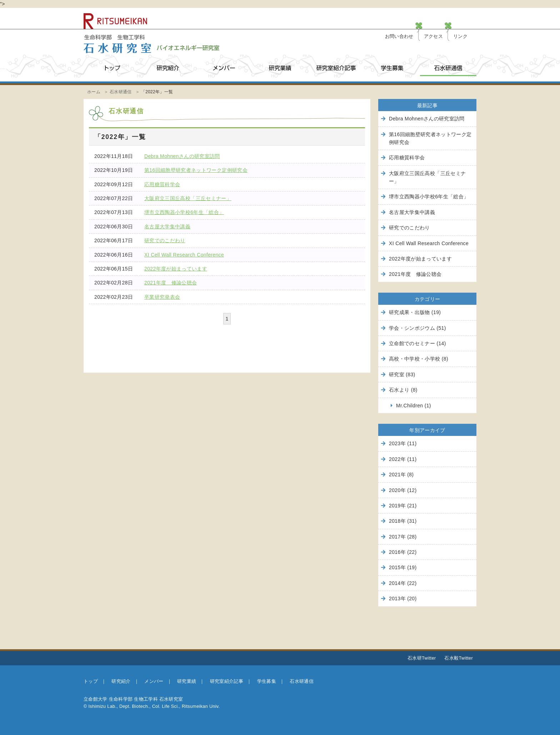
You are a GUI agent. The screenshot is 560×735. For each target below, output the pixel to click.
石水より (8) (403, 390)
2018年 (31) (403, 521)
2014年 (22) (403, 583)
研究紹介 (168, 68)
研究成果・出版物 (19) (415, 312)
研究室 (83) (402, 374)
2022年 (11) (403, 459)
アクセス (433, 36)
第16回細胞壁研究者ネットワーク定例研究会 (196, 170)
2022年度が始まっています (176, 269)
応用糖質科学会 (162, 184)
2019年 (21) (403, 506)
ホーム (94, 92)
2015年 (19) (403, 567)
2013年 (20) (403, 599)
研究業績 (280, 68)
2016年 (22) (403, 552)
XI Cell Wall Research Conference (184, 255)
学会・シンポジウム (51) (417, 328)
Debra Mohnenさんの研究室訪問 (182, 156)
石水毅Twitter (459, 658)
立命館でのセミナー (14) (417, 343)
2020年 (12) (403, 490)
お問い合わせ (399, 36)
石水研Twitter (422, 658)
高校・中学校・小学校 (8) (419, 359)
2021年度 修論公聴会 (171, 283)
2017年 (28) (403, 537)
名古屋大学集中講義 (167, 227)
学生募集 (392, 68)
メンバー (224, 68)
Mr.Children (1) (414, 406)
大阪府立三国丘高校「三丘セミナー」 (188, 198)
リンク (460, 36)
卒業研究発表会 (162, 297)
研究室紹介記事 (336, 68)
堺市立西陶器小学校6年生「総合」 (184, 212)
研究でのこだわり (165, 240)
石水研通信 (448, 68)
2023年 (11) (403, 443)
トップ (112, 68)
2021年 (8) (401, 475)
